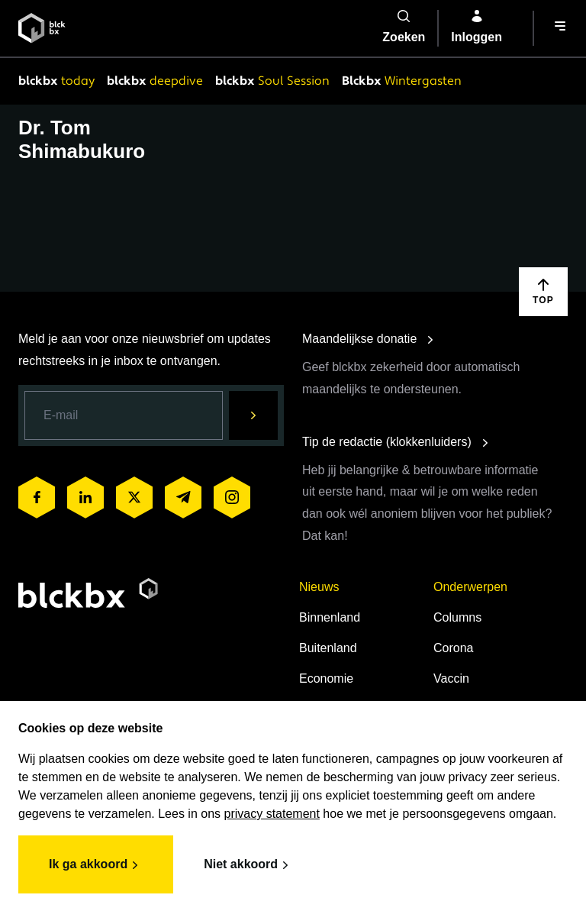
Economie (326, 678)
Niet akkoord (248, 865)
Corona (453, 648)
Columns (457, 617)
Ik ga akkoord (96, 865)
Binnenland (330, 617)
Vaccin (451, 678)
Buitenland (328, 648)
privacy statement (272, 814)
